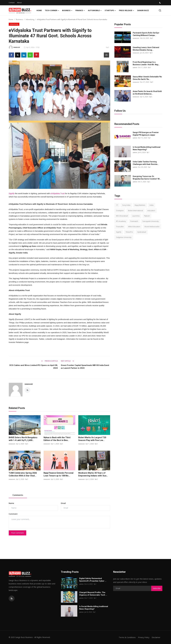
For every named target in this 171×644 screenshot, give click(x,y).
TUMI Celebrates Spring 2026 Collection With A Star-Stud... (23, 474)
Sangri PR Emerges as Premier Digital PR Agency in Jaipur (146, 134)
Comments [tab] (18, 495)
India (152, 205)
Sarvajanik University (151, 221)
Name (11, 503)
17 (117, 205)
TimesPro (129, 232)
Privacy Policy (143, 637)
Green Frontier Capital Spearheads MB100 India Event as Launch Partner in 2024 (85, 367)
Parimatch (134, 221)
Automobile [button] (95, 10)
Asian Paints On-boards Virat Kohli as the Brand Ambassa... (147, 93)
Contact (12, 3)
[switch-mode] (160, 3)
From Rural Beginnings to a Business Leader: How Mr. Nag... (146, 63)
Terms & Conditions (126, 637)
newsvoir (29, 384)
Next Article (67, 361)
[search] (160, 10)
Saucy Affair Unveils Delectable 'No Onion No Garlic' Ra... (147, 78)
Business (19, 19)
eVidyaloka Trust (58, 193)
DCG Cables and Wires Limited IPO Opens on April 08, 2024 (34, 367)
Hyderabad (142, 232)
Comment (13, 514)
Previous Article (50, 361)
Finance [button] (80, 10)
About (19, 3)
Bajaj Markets (140, 205)
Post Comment (17, 533)
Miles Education (134, 227)
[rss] (12, 598)
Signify (12, 193)
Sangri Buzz (143, 10)
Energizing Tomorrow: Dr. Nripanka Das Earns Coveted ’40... (147, 178)
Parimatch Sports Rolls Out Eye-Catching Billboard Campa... (146, 34)
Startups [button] (110, 10)
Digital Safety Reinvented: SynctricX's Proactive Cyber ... (93, 580)
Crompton (120, 211)
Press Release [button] (127, 10)
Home (39, 10)
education (151, 211)
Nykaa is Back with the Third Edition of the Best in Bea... (57, 439)
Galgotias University (124, 237)
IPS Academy (121, 221)
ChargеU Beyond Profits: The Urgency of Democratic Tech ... (93, 594)
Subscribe (157, 588)
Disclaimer (156, 637)
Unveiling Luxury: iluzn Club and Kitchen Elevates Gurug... (146, 49)
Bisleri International (136, 211)
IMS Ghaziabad (122, 216)
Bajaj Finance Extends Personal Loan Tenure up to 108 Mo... (58, 474)
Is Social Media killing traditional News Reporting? (147, 148)
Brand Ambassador (152, 227)
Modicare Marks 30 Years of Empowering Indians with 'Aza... (93, 474)
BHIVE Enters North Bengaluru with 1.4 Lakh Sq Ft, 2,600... (23, 439)
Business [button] (67, 10)
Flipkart (147, 216)
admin (135, 67)
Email (63, 503)
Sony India (126, 205)
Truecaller (120, 227)
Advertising (30, 19)
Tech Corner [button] (52, 10)
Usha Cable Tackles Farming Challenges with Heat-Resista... (146, 163)
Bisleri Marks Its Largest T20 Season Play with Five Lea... (92, 439)
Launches (136, 216)
